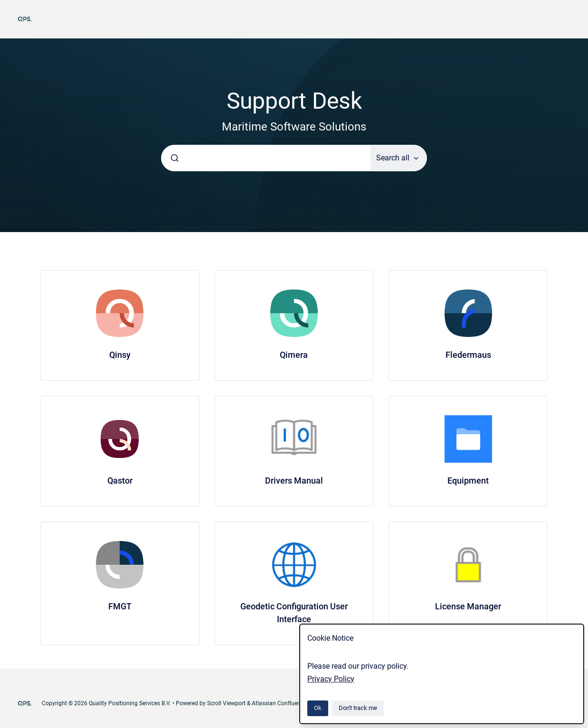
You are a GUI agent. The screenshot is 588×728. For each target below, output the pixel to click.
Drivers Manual (294, 481)
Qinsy (120, 355)
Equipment (468, 481)
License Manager (468, 606)
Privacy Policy (331, 679)
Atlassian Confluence (279, 703)
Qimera (294, 355)
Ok (318, 708)
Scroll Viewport (227, 703)
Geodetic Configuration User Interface (294, 613)
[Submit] (175, 158)
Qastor (120, 481)
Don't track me (358, 708)
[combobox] (266, 158)
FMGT (120, 606)
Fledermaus (468, 355)
